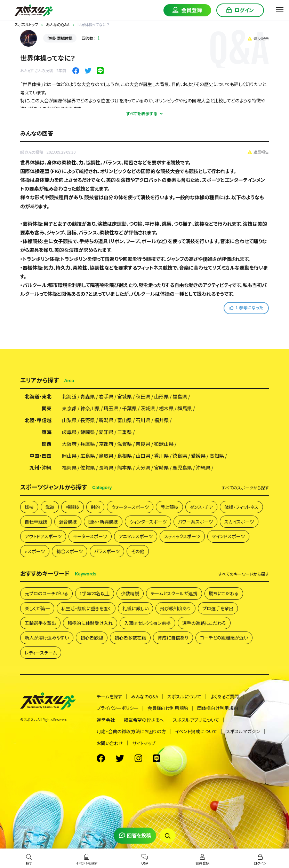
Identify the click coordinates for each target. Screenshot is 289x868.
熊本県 (125, 467)
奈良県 (143, 444)
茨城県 (148, 408)
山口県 (143, 456)
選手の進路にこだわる (204, 623)
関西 (47, 444)
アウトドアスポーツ (43, 536)
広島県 (88, 456)
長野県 (88, 420)
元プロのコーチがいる (46, 593)
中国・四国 (41, 456)
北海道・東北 (38, 396)
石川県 (143, 420)
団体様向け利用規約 (218, 708)
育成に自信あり (173, 638)
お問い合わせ (110, 743)
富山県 (125, 420)
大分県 (143, 467)
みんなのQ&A (145, 696)
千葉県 (129, 408)
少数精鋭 (130, 593)
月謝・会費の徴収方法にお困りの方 (131, 731)
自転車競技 (36, 522)
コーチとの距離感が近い (224, 638)
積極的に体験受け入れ (90, 623)
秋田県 (143, 396)
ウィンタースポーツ (148, 522)
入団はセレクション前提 (147, 623)
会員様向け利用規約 (168, 708)
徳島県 (180, 456)
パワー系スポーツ (195, 522)
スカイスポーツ (239, 522)
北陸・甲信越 (38, 420)
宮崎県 (161, 467)
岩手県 (106, 396)
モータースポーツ (90, 536)
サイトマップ (144, 743)
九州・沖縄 (41, 467)
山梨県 (69, 420)
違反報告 (258, 38)
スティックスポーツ (182, 536)
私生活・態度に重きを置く (86, 608)
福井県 (161, 420)
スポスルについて (184, 696)
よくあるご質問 (225, 696)
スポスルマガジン (243, 731)
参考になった (246, 307)
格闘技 (73, 507)
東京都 (69, 408)
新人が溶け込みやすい (47, 638)
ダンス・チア (201, 507)
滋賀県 (125, 444)
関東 (47, 408)
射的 (95, 507)
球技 (29, 507)
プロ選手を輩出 (218, 608)
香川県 (161, 456)
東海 (47, 432)
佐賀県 (88, 467)
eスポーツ (35, 551)
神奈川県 (90, 408)
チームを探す (109, 696)
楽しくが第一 (37, 608)
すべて (245, 488)
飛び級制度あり (175, 608)
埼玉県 (111, 408)
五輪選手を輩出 (40, 623)
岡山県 (69, 456)
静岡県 (88, 432)
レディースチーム (41, 653)
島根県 (125, 456)
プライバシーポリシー (118, 708)
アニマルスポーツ (136, 536)
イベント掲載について (196, 731)
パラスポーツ (107, 551)
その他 (138, 551)
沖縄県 (203, 467)
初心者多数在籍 (130, 638)
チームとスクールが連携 (174, 593)
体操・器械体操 (60, 38)
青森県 (88, 396)
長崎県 (106, 467)
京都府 (106, 444)
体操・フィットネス (241, 507)
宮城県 (125, 396)
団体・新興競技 (103, 522)
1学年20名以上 (95, 593)
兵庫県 (88, 444)
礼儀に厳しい (135, 608)
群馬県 (185, 408)
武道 (50, 507)
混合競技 (68, 522)
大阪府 (69, 444)
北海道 (69, 396)
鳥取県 (106, 456)
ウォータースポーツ (130, 507)
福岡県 (69, 467)
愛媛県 (198, 456)
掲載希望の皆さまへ (144, 720)
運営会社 (106, 720)
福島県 (180, 396)
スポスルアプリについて (196, 720)
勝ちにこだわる (224, 593)
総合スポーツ (70, 551)
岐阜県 (69, 432)
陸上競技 (169, 507)
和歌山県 (164, 444)
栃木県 (166, 408)
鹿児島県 (182, 467)
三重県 (125, 432)
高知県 (217, 456)
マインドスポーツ (228, 536)
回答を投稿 (135, 835)
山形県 (161, 396)
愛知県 (106, 432)
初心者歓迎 (92, 638)
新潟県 (106, 420)
